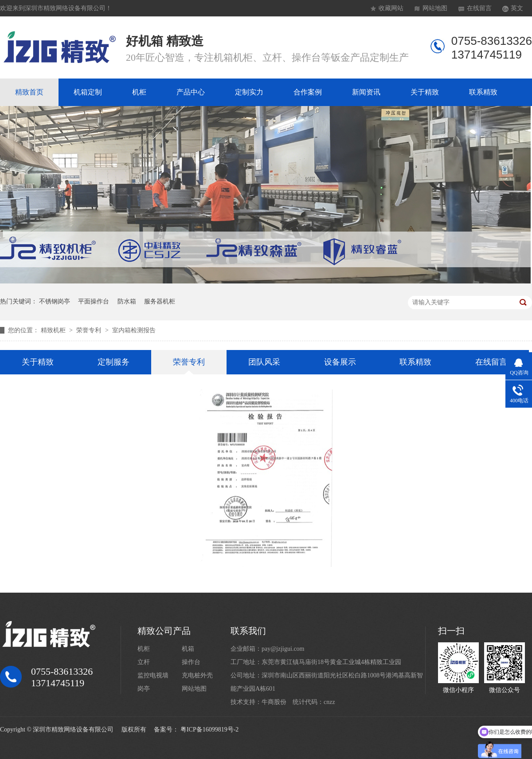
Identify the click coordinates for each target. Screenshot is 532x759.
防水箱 (127, 301)
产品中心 (191, 92)
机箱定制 (88, 92)
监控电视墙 (153, 675)
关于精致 (425, 92)
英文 (517, 8)
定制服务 (113, 362)
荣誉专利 (90, 330)
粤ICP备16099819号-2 (209, 730)
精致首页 (29, 92)
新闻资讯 (366, 92)
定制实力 (249, 92)
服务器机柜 (160, 301)
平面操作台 (94, 301)
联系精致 (483, 92)
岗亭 (144, 689)
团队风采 (264, 362)
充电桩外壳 (197, 675)
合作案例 (308, 92)
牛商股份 (274, 702)
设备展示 (340, 362)
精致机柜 (54, 330)
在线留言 (479, 8)
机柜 (139, 92)
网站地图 (435, 8)
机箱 (188, 649)
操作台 (191, 662)
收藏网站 (391, 8)
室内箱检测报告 (134, 330)
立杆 (144, 662)
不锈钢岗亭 (55, 301)
